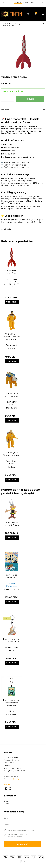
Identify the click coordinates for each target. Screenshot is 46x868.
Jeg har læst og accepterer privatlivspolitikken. (18, 836)
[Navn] (23, 818)
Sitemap (7, 784)
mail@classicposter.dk (17, 779)
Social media (6, 229)
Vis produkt (12, 302)
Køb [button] (30, 99)
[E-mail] (23, 825)
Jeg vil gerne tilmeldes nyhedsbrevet (23, 830)
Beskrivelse (5, 109)
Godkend (21, 844)
